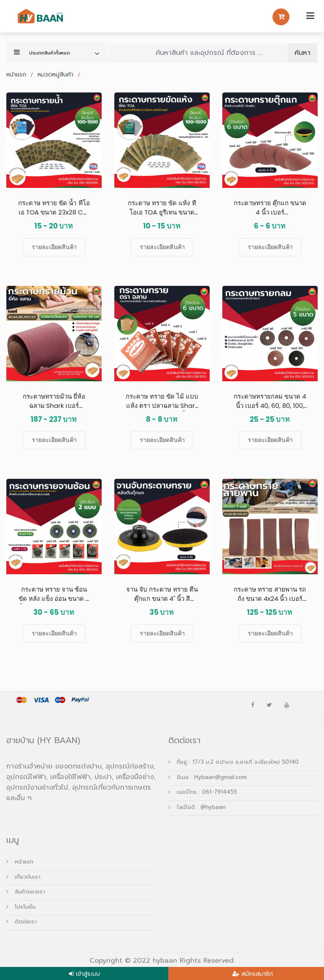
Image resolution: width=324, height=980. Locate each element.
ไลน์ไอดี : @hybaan (197, 807)
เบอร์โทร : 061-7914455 (203, 792)
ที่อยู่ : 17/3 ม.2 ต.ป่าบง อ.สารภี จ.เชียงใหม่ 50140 (234, 762)
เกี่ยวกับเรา (23, 877)
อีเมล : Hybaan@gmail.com (208, 777)
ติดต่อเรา (22, 922)
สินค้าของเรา (26, 892)
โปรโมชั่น (21, 907)
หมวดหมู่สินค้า (57, 75)
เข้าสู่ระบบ (88, 974)
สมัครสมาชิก (257, 974)
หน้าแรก (17, 75)
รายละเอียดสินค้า (54, 247)
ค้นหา (302, 53)
